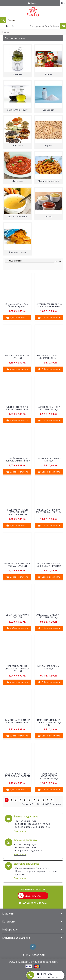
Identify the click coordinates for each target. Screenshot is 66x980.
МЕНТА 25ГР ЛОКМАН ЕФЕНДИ (49, 667)
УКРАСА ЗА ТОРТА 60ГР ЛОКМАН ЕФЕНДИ (49, 616)
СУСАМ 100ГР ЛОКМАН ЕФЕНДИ (49, 459)
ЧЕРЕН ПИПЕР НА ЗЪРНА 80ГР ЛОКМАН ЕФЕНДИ (49, 305)
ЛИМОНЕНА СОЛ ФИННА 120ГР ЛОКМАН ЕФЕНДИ (17, 721)
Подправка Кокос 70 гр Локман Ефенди (17, 305)
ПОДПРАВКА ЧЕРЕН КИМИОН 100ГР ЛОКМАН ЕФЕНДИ (17, 512)
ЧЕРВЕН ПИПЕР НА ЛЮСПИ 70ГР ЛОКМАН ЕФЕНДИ (17, 669)
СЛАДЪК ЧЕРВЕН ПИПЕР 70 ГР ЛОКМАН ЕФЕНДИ (17, 775)
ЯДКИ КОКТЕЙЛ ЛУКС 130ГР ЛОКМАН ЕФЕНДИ (17, 408)
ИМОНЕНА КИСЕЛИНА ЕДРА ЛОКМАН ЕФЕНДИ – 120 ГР (49, 722)
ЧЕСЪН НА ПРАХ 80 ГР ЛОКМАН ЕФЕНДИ (49, 357)
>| (52, 800)
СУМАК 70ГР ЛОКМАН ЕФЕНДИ (17, 616)
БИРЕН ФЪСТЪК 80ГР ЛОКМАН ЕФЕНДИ (49, 408)
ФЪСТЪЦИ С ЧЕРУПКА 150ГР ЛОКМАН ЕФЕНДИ (49, 511)
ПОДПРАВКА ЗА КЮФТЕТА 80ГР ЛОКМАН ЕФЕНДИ (49, 776)
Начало (5, 32)
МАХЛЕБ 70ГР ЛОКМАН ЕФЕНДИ (17, 357)
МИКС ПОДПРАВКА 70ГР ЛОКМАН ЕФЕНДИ (17, 565)
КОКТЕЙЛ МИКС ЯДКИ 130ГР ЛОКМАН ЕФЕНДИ (17, 459)
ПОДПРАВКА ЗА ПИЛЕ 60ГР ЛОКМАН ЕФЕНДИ (49, 565)
